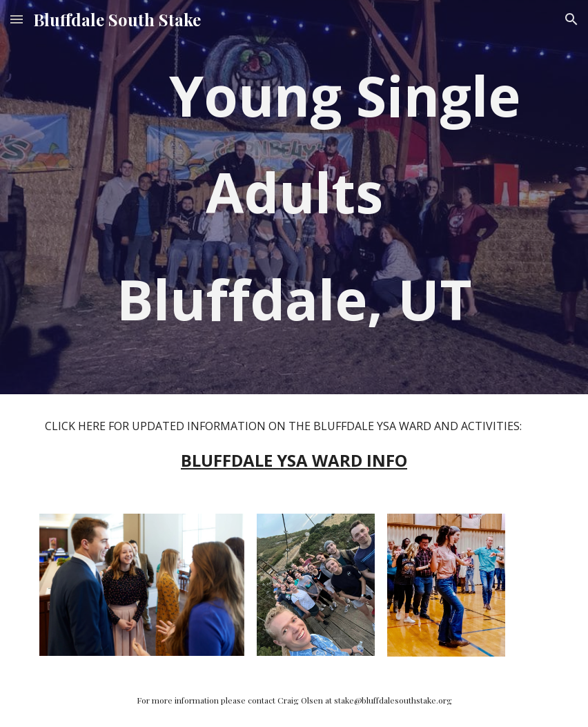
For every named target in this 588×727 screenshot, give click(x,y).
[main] (294, 197)
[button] (17, 19)
